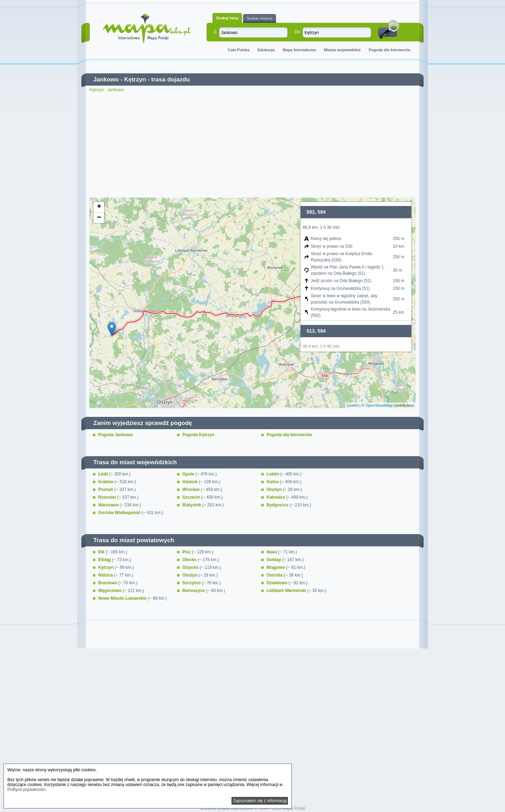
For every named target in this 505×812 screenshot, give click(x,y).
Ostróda (275, 575)
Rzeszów (108, 497)
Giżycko (191, 567)
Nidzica (106, 575)
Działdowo (278, 583)
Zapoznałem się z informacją (260, 801)
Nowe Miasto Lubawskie (123, 598)
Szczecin (192, 497)
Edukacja (266, 50)
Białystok (192, 505)
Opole (189, 474)
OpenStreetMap (379, 405)
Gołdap (274, 560)
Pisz (187, 552)
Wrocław (191, 490)
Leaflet (353, 405)
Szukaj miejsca (259, 18)
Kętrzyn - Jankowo (107, 90)
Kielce (273, 482)
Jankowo (106, 79)
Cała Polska (239, 50)
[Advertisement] (252, 145)
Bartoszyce (194, 591)
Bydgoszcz (278, 505)
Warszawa (109, 505)
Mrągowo (276, 567)
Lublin (273, 474)
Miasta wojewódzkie (342, 50)
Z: (216, 32)
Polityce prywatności (26, 790)
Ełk (102, 552)
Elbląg (105, 560)
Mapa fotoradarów (299, 50)
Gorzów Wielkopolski (120, 513)
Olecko (190, 560)
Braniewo (108, 583)
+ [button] (99, 207)
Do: (298, 32)
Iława (272, 552)
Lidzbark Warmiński (287, 591)
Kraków (106, 482)
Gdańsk (191, 482)
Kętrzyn (135, 79)
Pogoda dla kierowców (389, 50)
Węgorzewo (110, 591)
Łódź (104, 474)
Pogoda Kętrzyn (198, 435)
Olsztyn (275, 490)
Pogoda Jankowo (116, 435)
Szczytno (192, 583)
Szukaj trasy (227, 18)
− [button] (99, 218)
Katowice (276, 497)
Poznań (106, 490)
